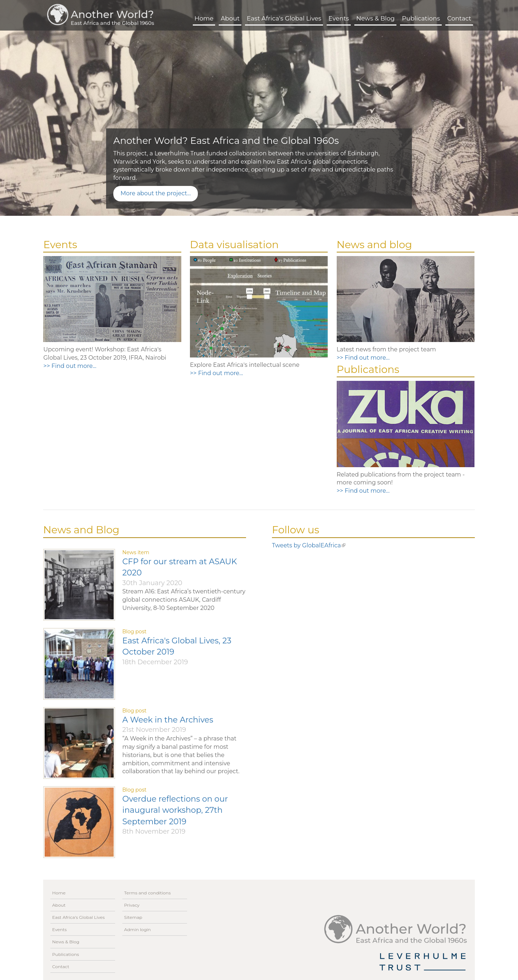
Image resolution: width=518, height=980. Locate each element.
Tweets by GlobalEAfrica (309, 545)
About (230, 18)
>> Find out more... (70, 366)
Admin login (137, 929)
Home (204, 18)
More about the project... (156, 193)
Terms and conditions (147, 893)
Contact (459, 18)
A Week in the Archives (168, 720)
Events (339, 18)
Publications (421, 18)
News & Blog (375, 18)
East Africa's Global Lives (284, 18)
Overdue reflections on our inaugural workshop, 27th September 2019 (175, 810)
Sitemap (133, 917)
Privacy (132, 905)
